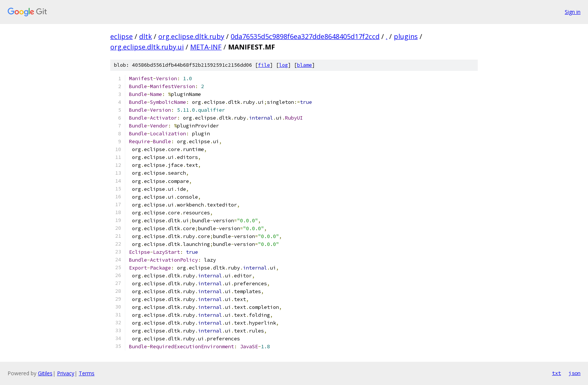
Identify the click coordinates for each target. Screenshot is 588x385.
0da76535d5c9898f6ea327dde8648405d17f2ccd (305, 36)
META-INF (206, 47)
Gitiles (45, 373)
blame (304, 65)
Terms (87, 373)
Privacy (66, 373)
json (574, 373)
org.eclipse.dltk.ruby (191, 36)
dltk (145, 36)
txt (556, 373)
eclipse (121, 36)
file (264, 65)
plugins (406, 36)
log (283, 65)
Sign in (573, 12)
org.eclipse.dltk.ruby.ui (147, 47)
